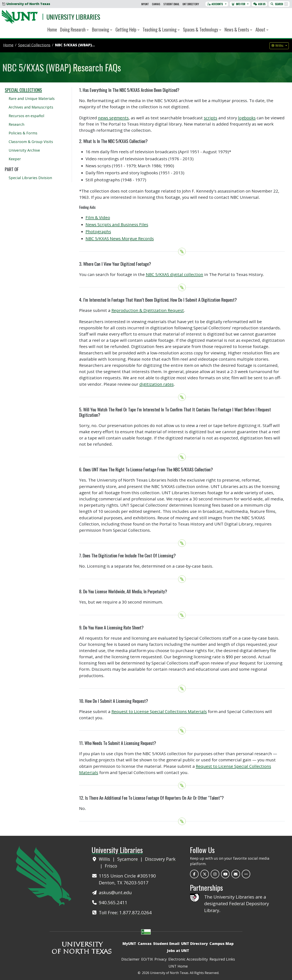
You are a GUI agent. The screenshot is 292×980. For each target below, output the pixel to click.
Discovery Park (160, 859)
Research (16, 124)
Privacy (161, 959)
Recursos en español (26, 116)
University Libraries (73, 17)
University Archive (24, 150)
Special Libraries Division (30, 178)
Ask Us (259, 4)
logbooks (247, 118)
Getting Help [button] (128, 29)
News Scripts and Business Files (117, 224)
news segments (113, 118)
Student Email (171, 4)
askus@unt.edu (115, 892)
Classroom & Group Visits (31, 142)
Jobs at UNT (178, 951)
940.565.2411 (113, 902)
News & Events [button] (238, 29)
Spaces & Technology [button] (202, 29)
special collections (34, 45)
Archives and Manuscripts (31, 107)
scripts (211, 118)
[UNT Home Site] (43, 875)
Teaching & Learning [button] (161, 29)
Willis (105, 859)
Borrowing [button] (102, 29)
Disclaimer (130, 959)
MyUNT (145, 4)
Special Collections (23, 90)
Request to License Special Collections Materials (159, 711)
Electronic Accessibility (188, 959)
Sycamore (128, 859)
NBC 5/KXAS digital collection (175, 274)
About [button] (262, 29)
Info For (238, 4)
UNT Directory (191, 4)
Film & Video (98, 217)
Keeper (15, 159)
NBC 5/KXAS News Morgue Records (120, 238)
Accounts (215, 4)
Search (279, 4)
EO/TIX (147, 959)
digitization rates (157, 384)
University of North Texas (26, 4)
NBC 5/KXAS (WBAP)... (75, 45)
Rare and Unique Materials (32, 98)
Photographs (98, 231)
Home (52, 29)
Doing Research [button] (74, 29)
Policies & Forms (23, 133)
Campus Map (222, 943)
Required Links (222, 959)
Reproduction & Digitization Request (148, 310)
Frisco (111, 866)
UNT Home (178, 966)
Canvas (156, 4)
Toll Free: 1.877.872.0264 (125, 913)
